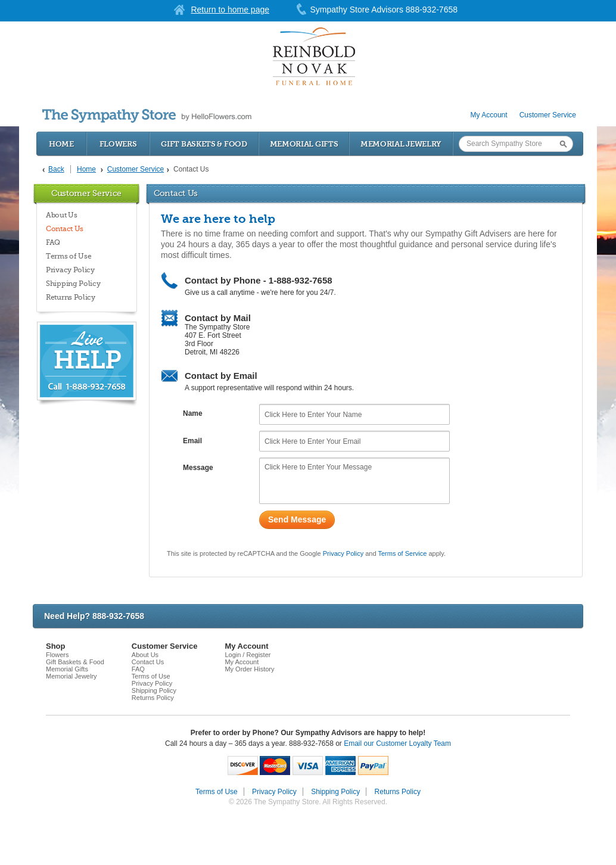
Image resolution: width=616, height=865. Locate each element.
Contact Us (65, 229)
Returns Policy (71, 297)
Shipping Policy (73, 284)
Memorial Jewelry (401, 144)
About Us (62, 215)
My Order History (249, 669)
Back (56, 169)
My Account (489, 115)
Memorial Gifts (304, 144)
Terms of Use (69, 256)
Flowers (118, 144)
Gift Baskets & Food (204, 144)
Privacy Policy (70, 270)
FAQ (53, 242)
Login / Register (248, 655)
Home (61, 144)
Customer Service (548, 115)
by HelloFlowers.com (147, 116)
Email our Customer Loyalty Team (397, 743)
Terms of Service (402, 553)
